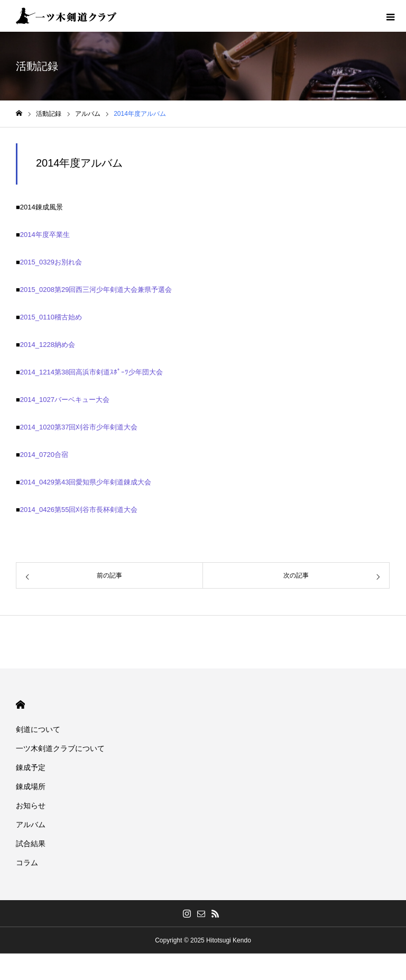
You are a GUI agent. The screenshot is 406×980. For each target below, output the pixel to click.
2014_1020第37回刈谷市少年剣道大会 (79, 427)
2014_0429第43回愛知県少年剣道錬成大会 (86, 482)
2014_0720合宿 (44, 455)
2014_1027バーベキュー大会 (65, 400)
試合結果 (31, 844)
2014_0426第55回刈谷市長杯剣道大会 (79, 510)
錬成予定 (31, 767)
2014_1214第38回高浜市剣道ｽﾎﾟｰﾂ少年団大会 (92, 372)
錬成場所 (31, 786)
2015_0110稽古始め (51, 317)
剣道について (38, 729)
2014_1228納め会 (48, 345)
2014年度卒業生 (45, 235)
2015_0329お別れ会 (51, 262)
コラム (27, 863)
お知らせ (31, 805)
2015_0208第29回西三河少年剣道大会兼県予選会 (96, 290)
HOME (20, 705)
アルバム (31, 825)
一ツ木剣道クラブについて (60, 748)
